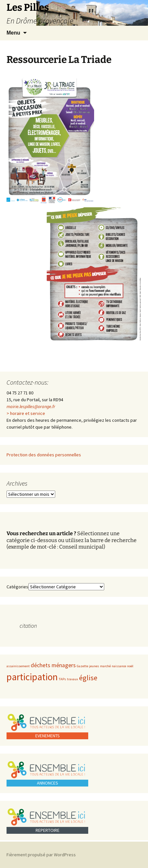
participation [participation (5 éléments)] (32, 677)
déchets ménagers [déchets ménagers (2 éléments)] (53, 665)
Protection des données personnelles (44, 455)
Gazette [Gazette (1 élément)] (82, 666)
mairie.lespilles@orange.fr (31, 406)
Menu (13, 33)
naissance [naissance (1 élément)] (119, 666)
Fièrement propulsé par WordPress (41, 855)
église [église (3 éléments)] (88, 678)
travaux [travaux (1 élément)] (73, 679)
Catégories (17, 587)
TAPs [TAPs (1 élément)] (62, 679)
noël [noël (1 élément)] (130, 666)
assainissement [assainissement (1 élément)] (18, 666)
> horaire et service (26, 413)
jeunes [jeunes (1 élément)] (94, 666)
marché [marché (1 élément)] (105, 666)
